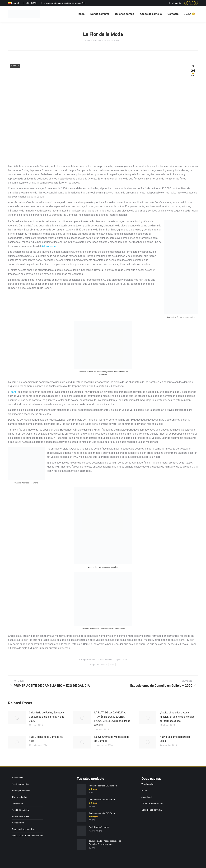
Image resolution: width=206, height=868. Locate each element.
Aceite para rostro (20, 784)
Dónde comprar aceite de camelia (28, 836)
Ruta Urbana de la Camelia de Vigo (46, 739)
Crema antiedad (20, 797)
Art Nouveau (48, 246)
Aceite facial (18, 778)
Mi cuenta (174, 3)
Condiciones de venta (152, 810)
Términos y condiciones (152, 803)
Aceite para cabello (21, 791)
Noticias (15, 66)
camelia (104, 665)
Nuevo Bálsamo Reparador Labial (175, 739)
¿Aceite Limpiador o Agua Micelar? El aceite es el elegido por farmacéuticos (177, 717)
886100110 (29, 3)
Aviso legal (147, 797)
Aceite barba (18, 823)
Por (106, 660)
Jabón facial (18, 803)
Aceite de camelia (20, 810)
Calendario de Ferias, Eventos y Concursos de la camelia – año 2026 (47, 717)
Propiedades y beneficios (24, 829)
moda (112, 665)
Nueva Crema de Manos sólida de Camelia (112, 739)
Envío (144, 791)
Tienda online (148, 784)
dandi (14, 392)
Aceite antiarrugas (21, 816)
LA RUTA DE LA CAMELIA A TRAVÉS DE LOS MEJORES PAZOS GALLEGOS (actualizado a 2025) (112, 719)
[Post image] (17, 718)
